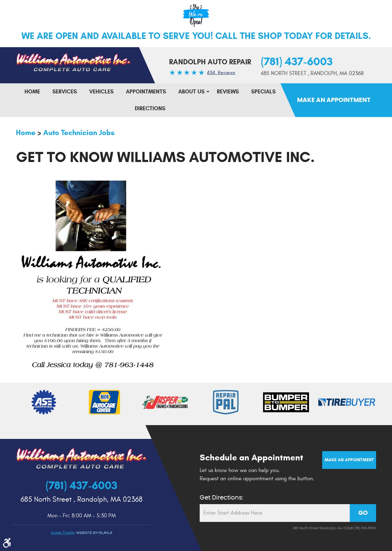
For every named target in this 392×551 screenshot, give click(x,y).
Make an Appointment (349, 460)
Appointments (146, 92)
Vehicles (101, 92)
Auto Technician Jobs (79, 133)
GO (363, 513)
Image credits (63, 533)
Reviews (228, 92)
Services (65, 92)
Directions (150, 108)
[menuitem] (32, 92)
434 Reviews (221, 73)
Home (32, 92)
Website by (94, 533)
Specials (263, 92)
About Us (191, 92)
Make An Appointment (334, 100)
